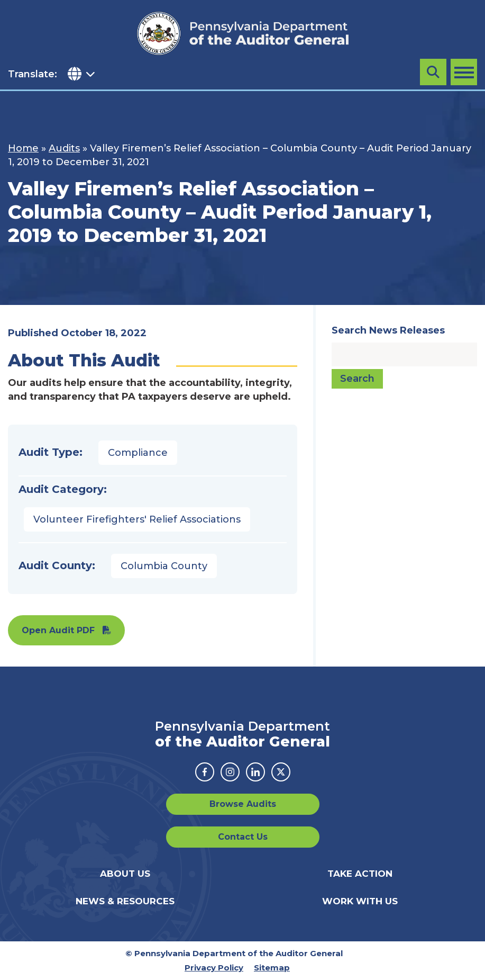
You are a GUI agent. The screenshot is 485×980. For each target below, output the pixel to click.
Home (23, 148)
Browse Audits (243, 804)
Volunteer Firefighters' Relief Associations (137, 519)
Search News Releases (388, 330)
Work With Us (360, 901)
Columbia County (164, 566)
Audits (64, 148)
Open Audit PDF (58, 630)
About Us (125, 874)
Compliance (138, 453)
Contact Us (243, 837)
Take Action (360, 874)
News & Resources (125, 901)
